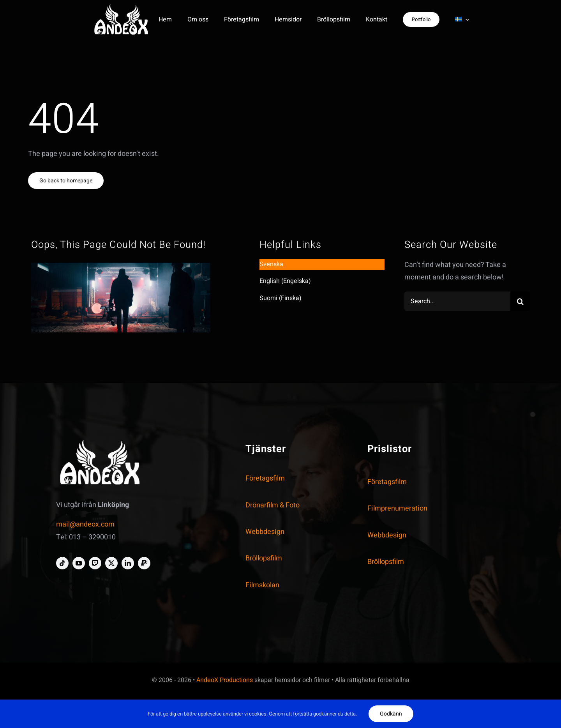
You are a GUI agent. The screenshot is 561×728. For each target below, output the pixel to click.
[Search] (520, 301)
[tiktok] (62, 563)
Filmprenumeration (397, 508)
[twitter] (111, 563)
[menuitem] (462, 19)
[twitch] (95, 563)
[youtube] (79, 563)
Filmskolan (262, 585)
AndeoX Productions (225, 680)
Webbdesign (265, 532)
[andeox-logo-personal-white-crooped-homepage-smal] (121, 7)
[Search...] (457, 301)
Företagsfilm (265, 478)
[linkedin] (128, 563)
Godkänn (391, 714)
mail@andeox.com (85, 524)
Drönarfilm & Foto (273, 505)
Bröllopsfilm (264, 558)
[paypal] (144, 563)
